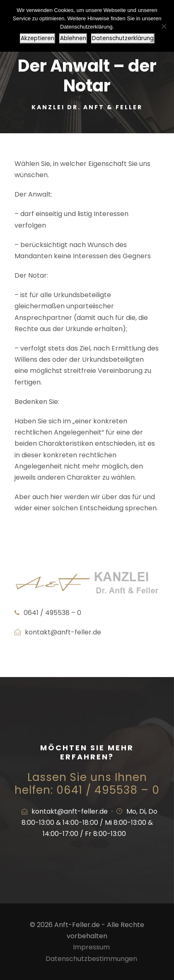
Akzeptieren (37, 38)
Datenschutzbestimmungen (91, 959)
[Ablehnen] (164, 26)
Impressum (91, 947)
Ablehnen (73, 38)
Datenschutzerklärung (123, 38)
